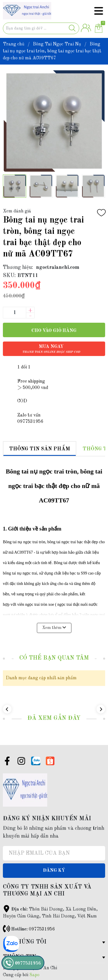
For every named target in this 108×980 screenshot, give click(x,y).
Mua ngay (51, 349)
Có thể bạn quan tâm (54, 658)
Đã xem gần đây (54, 718)
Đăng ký (54, 871)
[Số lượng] (14, 313)
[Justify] (72, 28)
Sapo (34, 975)
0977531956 (42, 929)
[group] (54, 121)
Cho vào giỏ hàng (54, 331)
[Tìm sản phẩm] (41, 28)
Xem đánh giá (17, 211)
